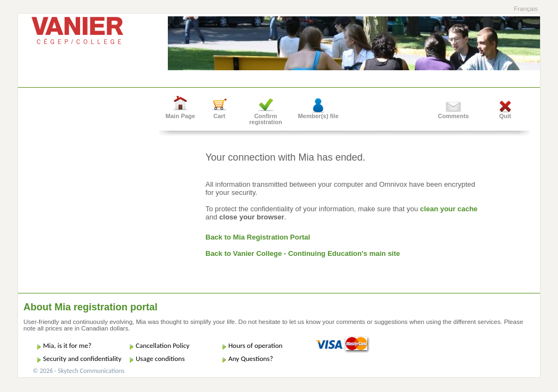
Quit (505, 116)
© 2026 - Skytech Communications (78, 371)
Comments (454, 116)
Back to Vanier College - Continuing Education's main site (303, 253)
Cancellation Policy (163, 345)
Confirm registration (266, 119)
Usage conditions (160, 359)
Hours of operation (255, 345)
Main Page (180, 116)
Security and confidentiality (82, 359)
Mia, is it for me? (67, 345)
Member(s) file (319, 116)
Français (526, 9)
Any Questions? (251, 359)
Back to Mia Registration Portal (258, 237)
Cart (219, 116)
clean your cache (449, 209)
